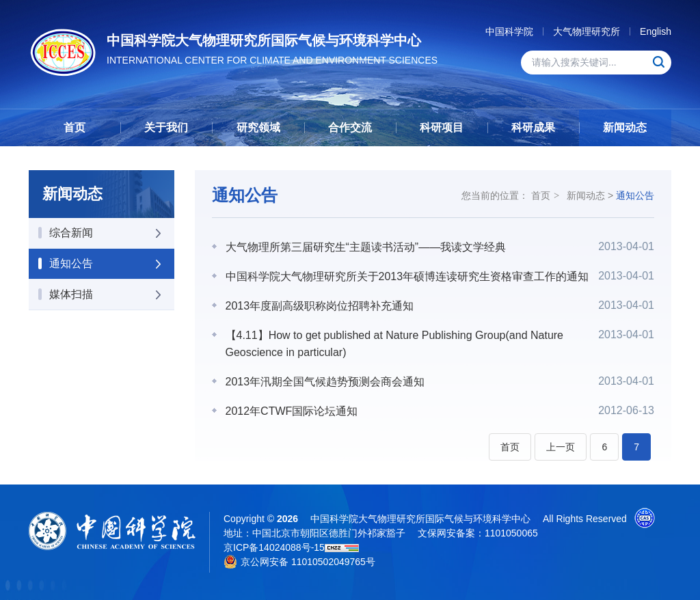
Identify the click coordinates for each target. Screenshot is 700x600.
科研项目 (442, 127)
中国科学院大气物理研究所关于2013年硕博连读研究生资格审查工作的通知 (407, 276)
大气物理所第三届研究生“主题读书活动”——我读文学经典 (366, 247)
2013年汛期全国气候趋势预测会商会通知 (325, 382)
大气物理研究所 (587, 31)
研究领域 (258, 127)
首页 (75, 127)
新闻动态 (625, 127)
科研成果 (533, 127)
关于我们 (166, 127)
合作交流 (350, 127)
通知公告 (635, 195)
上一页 (561, 447)
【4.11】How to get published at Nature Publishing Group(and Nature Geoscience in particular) (395, 344)
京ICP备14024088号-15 (274, 547)
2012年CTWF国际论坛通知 (292, 411)
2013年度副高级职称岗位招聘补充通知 (320, 306)
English (656, 31)
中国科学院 (509, 31)
